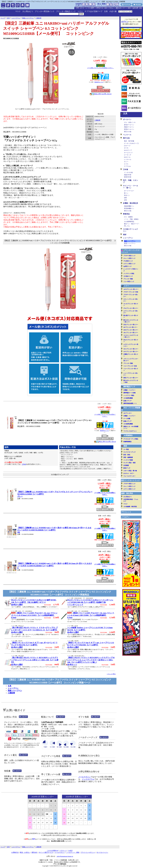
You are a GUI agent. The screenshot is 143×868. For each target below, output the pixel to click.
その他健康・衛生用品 (130, 507)
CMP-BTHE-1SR (22, 598)
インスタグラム (88, 779)
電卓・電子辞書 (129, 141)
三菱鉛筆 (97, 120)
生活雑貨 (126, 465)
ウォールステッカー (129, 476)
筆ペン (126, 193)
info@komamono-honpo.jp (65, 856)
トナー (80, 11)
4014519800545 (29, 611)
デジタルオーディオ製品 (131, 439)
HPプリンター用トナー (130, 327)
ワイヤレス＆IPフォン (130, 431)
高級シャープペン (15, 691)
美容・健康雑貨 (128, 457)
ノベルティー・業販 (73, 852)
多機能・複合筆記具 (130, 203)
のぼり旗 (113, 11)
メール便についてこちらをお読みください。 (101, 68)
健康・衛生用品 (127, 493)
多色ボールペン (129, 125)
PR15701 (20, 641)
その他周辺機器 (128, 398)
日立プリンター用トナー (131, 325)
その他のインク (128, 276)
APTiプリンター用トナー (131, 289)
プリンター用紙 (128, 279)
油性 (125, 198)
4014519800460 (85, 611)
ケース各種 (127, 419)
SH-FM (76, 626)
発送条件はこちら (99, 82)
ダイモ (126, 148)
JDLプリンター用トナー (131, 333)
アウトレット (126, 512)
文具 (106, 11)
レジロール (128, 159)
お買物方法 (15, 852)
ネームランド (128, 153)
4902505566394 (89, 598)
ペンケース (127, 135)
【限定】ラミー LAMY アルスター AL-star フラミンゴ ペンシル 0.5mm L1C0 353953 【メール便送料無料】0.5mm (34, 615)
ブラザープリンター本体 (131, 292)
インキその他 (128, 172)
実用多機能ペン (129, 208)
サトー (126, 162)
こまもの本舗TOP (52, 851)
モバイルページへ (102, 852)
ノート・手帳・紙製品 (131, 219)
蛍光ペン (127, 195)
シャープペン (13, 688)
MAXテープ (128, 150)
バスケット (63, 851)
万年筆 (125, 170)
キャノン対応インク (129, 258)
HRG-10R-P (21, 656)
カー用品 (126, 449)
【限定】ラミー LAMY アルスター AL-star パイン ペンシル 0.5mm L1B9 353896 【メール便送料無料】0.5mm (91, 615)
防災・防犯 (127, 455)
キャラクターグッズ (129, 452)
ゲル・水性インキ (130, 122)
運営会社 (34, 852)
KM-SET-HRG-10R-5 (79, 656)
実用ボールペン (129, 129)
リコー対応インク (129, 282)
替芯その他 (128, 132)
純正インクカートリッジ (130, 480)
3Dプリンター (128, 413)
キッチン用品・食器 (129, 463)
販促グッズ (127, 468)
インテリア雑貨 (128, 460)
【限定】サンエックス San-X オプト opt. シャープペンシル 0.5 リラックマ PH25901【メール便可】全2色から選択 (91, 645)
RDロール (127, 157)
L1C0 (20, 611)
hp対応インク (127, 266)
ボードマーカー (129, 191)
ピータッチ (128, 155)
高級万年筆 (128, 175)
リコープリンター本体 (130, 366)
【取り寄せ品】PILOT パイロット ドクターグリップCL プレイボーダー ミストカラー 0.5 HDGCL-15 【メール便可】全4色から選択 (34, 630)
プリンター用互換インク (45, 11)
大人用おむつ (28, 11)
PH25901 (76, 641)
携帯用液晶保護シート (130, 403)
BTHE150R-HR (78, 598)
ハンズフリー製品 (129, 395)
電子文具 (126, 138)
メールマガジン (85, 777)
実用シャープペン (130, 243)
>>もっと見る (111, 674)
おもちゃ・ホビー (129, 473)
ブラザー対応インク (129, 256)
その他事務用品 (129, 222)
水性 (125, 200)
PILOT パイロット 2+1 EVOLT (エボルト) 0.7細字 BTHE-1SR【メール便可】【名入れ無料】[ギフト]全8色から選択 (34, 602)
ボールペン (127, 119)
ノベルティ (125, 517)
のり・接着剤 (128, 217)
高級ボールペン (129, 127)
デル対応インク (128, 261)
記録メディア (127, 401)
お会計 (70, 851)
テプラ (126, 164)
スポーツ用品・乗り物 (130, 471)
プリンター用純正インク (66, 11)
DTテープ (127, 146)
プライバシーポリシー (88, 852)
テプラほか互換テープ (93, 11)
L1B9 (76, 611)
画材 (125, 235)
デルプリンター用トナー (131, 308)
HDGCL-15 (21, 626)
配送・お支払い (25, 852)
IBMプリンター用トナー (131, 330)
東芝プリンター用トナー (131, 378)
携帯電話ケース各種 (129, 393)
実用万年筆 (128, 177)
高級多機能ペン (129, 206)
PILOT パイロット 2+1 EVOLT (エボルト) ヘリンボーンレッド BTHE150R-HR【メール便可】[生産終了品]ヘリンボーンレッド (90, 602)
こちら (24, 464)
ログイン (125, 22)
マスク (18, 11)
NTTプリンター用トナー (131, 352)
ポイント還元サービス (46, 852)
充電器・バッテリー (129, 390)
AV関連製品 (128, 435)
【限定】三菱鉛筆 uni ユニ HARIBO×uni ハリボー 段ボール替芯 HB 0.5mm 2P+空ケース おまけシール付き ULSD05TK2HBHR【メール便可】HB (54, 530)
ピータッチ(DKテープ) (131, 143)
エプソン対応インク (129, 264)
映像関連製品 (127, 442)
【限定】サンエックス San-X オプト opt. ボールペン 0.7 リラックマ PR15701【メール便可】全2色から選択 (34, 645)
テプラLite (127, 166)
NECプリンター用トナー (131, 349)
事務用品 (126, 214)
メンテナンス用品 (129, 274)
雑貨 (125, 446)
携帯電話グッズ (129, 387)
